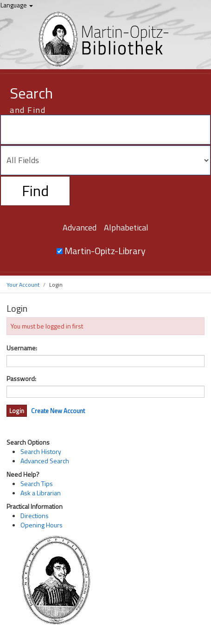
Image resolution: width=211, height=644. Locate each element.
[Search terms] (105, 130)
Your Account (23, 285)
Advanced (80, 227)
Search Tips (37, 483)
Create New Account (58, 411)
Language (17, 5)
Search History (41, 451)
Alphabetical (126, 227)
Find (35, 191)
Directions (35, 516)
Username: (22, 348)
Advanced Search (45, 461)
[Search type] (105, 160)
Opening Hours (42, 525)
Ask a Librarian (41, 493)
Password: (21, 379)
